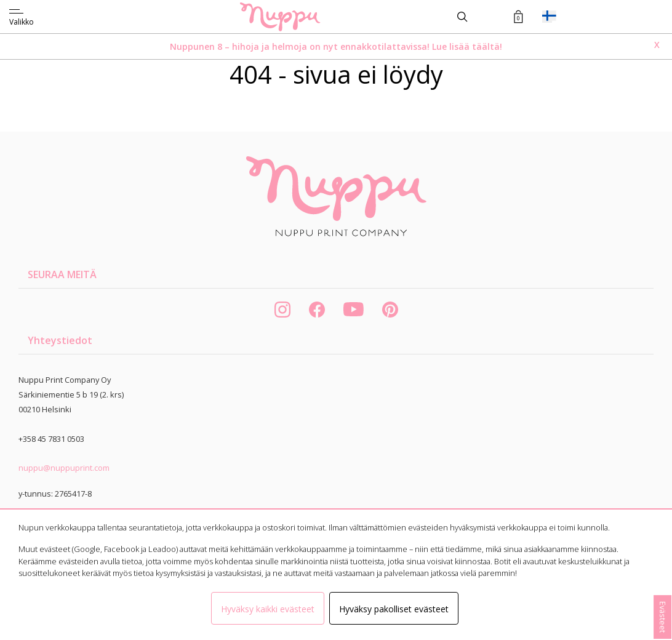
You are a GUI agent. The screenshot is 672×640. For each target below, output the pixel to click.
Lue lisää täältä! (466, 46)
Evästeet (663, 617)
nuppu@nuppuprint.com (64, 468)
